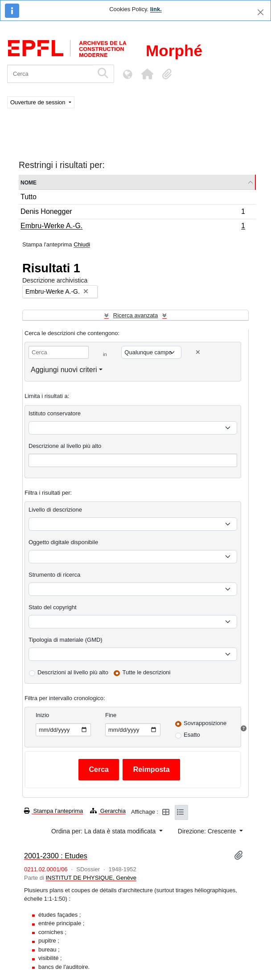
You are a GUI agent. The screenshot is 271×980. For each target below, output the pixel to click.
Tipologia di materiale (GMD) (66, 640)
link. (156, 9)
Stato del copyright (53, 607)
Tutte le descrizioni (147, 672)
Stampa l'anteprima (53, 811)
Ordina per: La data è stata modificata (104, 831)
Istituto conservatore (55, 413)
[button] (147, 74)
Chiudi (82, 244)
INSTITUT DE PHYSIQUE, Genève (91, 878)
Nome (29, 182)
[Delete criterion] (198, 352)
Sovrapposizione (205, 723)
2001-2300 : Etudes (56, 856)
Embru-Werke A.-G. (133, 227)
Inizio (42, 715)
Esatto (192, 735)
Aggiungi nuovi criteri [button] (64, 370)
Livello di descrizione (55, 510)
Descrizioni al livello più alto (73, 672)
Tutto (29, 197)
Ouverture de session (39, 102)
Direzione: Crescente (208, 831)
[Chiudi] (261, 12)
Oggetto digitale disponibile (63, 542)
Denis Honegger (133, 213)
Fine (111, 715)
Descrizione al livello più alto (65, 446)
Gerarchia (108, 811)
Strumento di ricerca (54, 575)
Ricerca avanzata (135, 315)
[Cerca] (50, 74)
